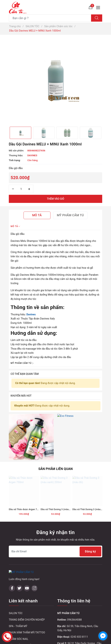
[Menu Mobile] (99, 7)
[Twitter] (19, 546)
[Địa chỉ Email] (55, 510)
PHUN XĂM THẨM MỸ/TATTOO (27, 591)
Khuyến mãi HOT (21, 396)
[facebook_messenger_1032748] (103, 636)
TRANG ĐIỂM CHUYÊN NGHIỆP (27, 578)
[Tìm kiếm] (97, 18)
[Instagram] (34, 546)
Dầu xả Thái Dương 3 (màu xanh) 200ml (62, 468)
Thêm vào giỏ (55, 199)
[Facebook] (12, 546)
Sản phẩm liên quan (55, 427)
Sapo (83, 640)
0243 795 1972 (79, 612)
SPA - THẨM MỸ (18, 584)
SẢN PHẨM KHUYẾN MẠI (23, 604)
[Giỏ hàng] (91, 7)
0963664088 (74, 578)
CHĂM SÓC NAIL (18, 597)
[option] (55, 81)
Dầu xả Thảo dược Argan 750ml (26, 468)
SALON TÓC (16, 571)
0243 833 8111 (79, 595)
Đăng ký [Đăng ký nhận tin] (90, 510)
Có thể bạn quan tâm (25, 374)
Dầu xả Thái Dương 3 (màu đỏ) (89, 468)
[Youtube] (27, 546)
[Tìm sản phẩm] (50, 18)
